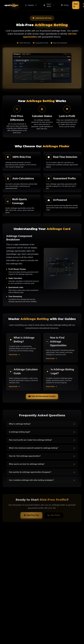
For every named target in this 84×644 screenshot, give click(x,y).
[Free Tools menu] (14, 5)
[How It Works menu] (49, 5)
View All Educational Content (42, 397)
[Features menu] (31, 5)
